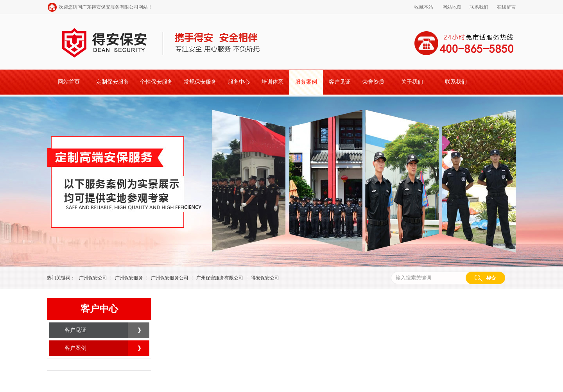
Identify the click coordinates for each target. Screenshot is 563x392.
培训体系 (273, 82)
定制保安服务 (113, 82)
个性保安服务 (156, 82)
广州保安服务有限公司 (220, 278)
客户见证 (340, 82)
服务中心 (239, 82)
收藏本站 (424, 7)
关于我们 (412, 82)
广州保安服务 (129, 278)
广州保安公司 (93, 278)
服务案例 (306, 82)
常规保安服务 (200, 82)
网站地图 (452, 7)
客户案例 (75, 348)
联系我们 (479, 7)
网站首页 (69, 82)
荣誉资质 (373, 82)
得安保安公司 (265, 278)
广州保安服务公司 (170, 278)
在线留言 (506, 7)
